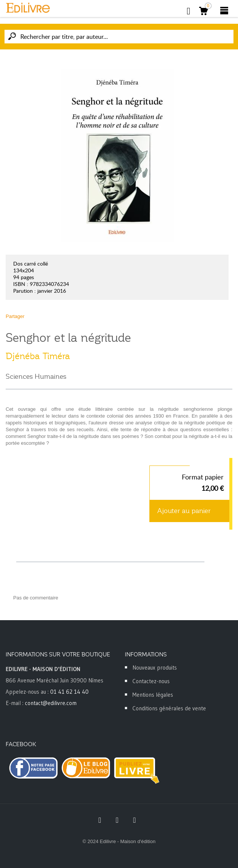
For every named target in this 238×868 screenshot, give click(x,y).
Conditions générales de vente (169, 708)
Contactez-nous (151, 681)
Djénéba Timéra (38, 356)
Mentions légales (153, 695)
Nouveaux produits (155, 668)
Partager (15, 316)
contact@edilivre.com (51, 703)
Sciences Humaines (36, 376)
